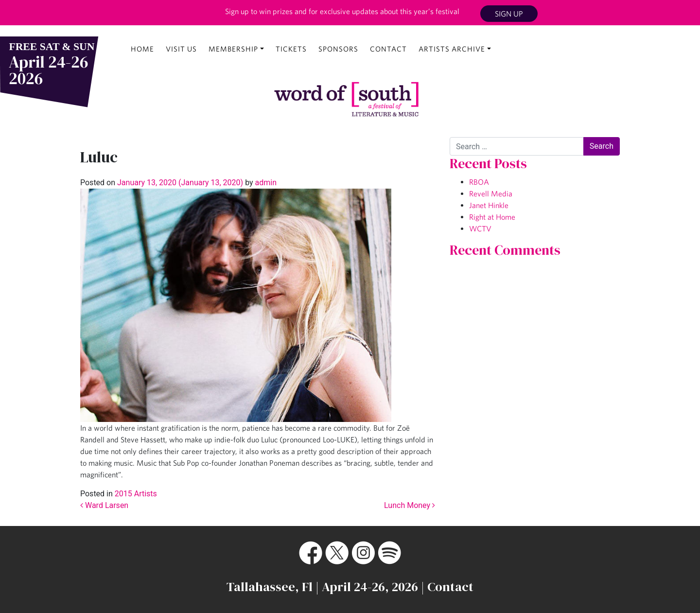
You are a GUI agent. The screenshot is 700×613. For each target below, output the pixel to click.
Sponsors (338, 49)
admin (265, 183)
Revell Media (491, 193)
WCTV (480, 228)
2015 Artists (136, 494)
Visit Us (181, 49)
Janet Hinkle (489, 205)
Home (142, 49)
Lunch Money (410, 505)
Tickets (291, 49)
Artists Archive (452, 49)
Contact (388, 49)
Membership (233, 49)
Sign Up (509, 14)
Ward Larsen (104, 505)
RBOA (479, 182)
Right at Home (492, 217)
